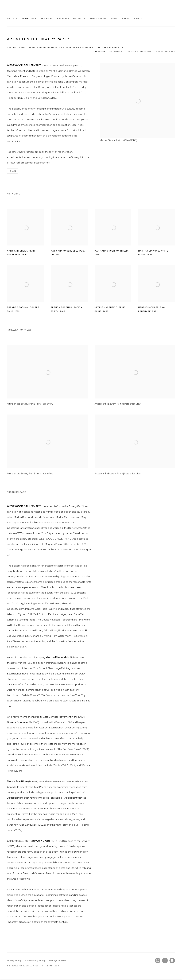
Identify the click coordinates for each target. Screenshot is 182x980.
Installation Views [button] (139, 52)
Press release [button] (166, 52)
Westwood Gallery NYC (28, 10)
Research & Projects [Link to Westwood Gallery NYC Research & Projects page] (71, 18)
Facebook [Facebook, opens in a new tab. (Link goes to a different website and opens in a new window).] (165, 961)
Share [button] (13, 171)
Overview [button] (99, 52)
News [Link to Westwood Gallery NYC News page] (114, 18)
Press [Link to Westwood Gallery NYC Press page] (126, 18)
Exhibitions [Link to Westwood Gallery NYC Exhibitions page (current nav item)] (29, 18)
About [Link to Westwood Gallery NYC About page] (138, 18)
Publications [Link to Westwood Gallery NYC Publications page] (98, 18)
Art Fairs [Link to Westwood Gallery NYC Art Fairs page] (47, 18)
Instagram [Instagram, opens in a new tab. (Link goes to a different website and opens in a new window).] (158, 961)
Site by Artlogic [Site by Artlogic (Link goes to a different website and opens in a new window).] (51, 966)
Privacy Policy (14, 960)
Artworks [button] (116, 52)
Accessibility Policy (35, 960)
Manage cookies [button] (58, 960)
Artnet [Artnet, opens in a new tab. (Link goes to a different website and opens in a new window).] (172, 961)
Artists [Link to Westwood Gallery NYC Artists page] (12, 18)
